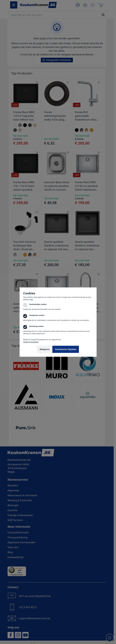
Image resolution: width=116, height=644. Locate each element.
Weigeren (45, 349)
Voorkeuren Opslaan (66, 349)
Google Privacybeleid (31, 342)
